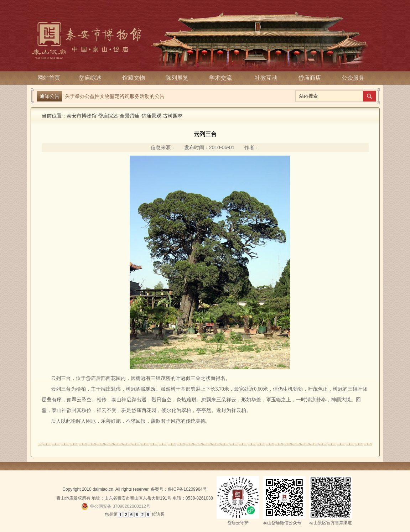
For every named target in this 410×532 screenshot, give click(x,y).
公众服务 (353, 78)
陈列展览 (179, 78)
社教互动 (266, 78)
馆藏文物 (136, 78)
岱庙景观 (151, 116)
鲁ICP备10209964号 (187, 489)
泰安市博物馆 (82, 116)
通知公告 (50, 96)
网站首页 (49, 78)
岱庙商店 (310, 78)
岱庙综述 (92, 78)
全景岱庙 (130, 116)
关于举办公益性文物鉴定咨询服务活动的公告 (115, 96)
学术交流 (223, 78)
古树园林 (173, 116)
